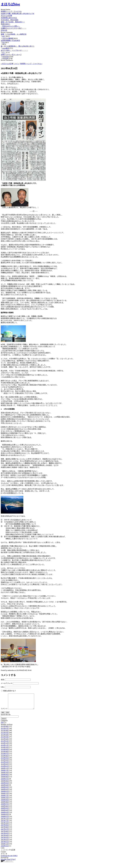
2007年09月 (5, 828)
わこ (4, 52)
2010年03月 (5, 765)
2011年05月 (5, 736)
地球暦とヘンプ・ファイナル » (31, 64)
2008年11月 (5, 799)
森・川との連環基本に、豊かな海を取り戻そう (18, 46)
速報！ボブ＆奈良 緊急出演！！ (13, 22)
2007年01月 (5, 845)
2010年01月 (5, 769)
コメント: (4, 712)
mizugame (6, 57)
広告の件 (4, 30)
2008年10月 (5, 801)
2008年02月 (5, 817)
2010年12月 (5, 746)
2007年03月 (5, 840)
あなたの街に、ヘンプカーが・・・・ (14, 50)
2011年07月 (5, 731)
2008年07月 (5, 807)
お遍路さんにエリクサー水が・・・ (14, 28)
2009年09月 (5, 778)
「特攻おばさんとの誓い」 (10, 26)
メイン (17, 64)
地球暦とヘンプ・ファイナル (11, 11)
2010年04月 (5, 763)
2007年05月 (5, 836)
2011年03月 (5, 740)
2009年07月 (5, 782)
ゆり (4, 36)
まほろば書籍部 (8, 38)
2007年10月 (5, 826)
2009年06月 (5, 784)
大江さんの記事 (6, 16)
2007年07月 (5, 832)
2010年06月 (5, 759)
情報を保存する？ (9, 691)
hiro (4, 42)
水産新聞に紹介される (9, 18)
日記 (2, 725)
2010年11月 (5, 748)
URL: (3, 687)
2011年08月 (5, 729)
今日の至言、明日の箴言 (10, 20)
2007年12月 (5, 822)
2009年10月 (5, 775)
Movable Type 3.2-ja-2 (8, 862)
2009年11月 (5, 773)
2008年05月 (5, 811)
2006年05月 (5, 849)
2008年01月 (5, 820)
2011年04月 (5, 738)
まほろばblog (10, 4)
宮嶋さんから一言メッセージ (11, 55)
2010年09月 (5, 752)
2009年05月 (5, 786)
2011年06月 (5, 734)
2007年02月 (5, 843)
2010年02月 (5, 767)
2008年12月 (5, 796)
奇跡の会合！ (6, 24)
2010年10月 (5, 750)
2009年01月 (5, 794)
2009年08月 (5, 780)
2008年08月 (5, 805)
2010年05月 (5, 761)
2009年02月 (5, 792)
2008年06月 (5, 809)
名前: (3, 680)
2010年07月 (5, 757)
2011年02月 (5, 742)
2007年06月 (5, 834)
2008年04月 (5, 813)
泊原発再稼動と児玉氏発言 (10, 40)
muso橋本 (6, 48)
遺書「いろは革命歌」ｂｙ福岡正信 (14, 34)
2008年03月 (5, 815)
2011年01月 (5, 744)
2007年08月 (5, 830)
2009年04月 (5, 788)
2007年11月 (5, 824)
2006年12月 (5, 847)
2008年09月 (5, 803)
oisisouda (5, 58)
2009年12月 (5, 771)
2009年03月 (5, 790)
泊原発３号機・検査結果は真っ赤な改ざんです (18, 14)
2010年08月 (5, 754)
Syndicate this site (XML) (9, 859)
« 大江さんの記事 (7, 64)
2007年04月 (5, 838)
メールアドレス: (7, 683)
